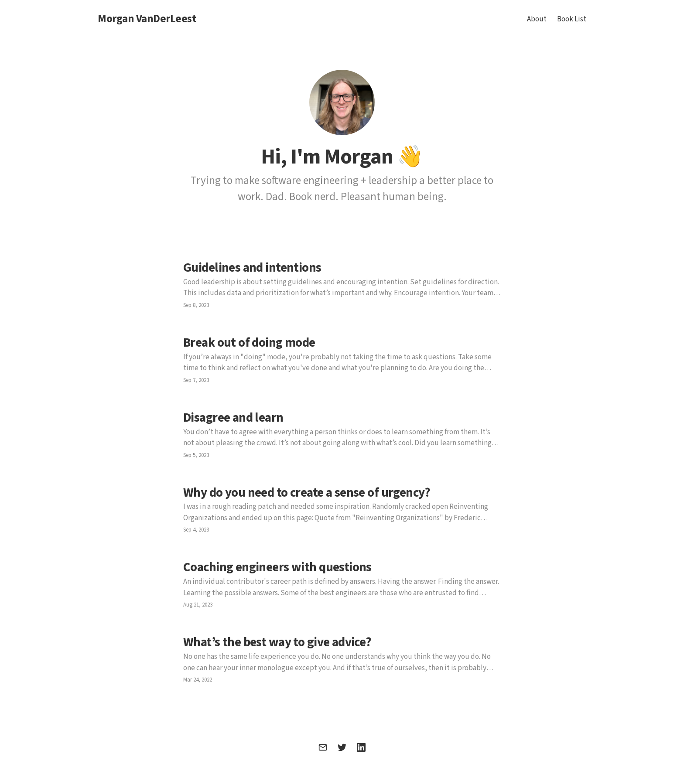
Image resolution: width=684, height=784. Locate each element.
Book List (572, 19)
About (537, 19)
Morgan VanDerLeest (147, 19)
